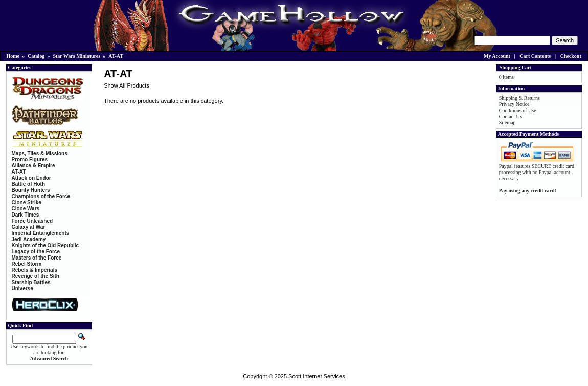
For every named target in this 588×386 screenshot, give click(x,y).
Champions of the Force (41, 196)
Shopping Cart (516, 67)
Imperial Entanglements (41, 233)
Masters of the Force (37, 258)
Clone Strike (27, 202)
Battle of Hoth (29, 184)
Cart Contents (535, 56)
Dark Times (26, 215)
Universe (22, 288)
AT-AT (116, 56)
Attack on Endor (31, 178)
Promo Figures (30, 159)
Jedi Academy (29, 239)
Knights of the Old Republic (46, 245)
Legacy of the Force (36, 252)
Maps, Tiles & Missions (40, 153)
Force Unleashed (32, 221)
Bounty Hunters (31, 190)
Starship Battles (31, 282)
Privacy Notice (514, 104)
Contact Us (511, 116)
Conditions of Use (518, 110)
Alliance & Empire (33, 166)
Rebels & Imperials (35, 270)
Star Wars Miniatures (76, 56)
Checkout (571, 56)
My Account (497, 56)
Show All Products (127, 85)
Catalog (36, 56)
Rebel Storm (27, 264)
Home (13, 56)
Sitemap (507, 123)
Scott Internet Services (317, 376)
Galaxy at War (29, 227)
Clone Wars (26, 209)
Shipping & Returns (519, 98)
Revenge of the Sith (36, 276)
